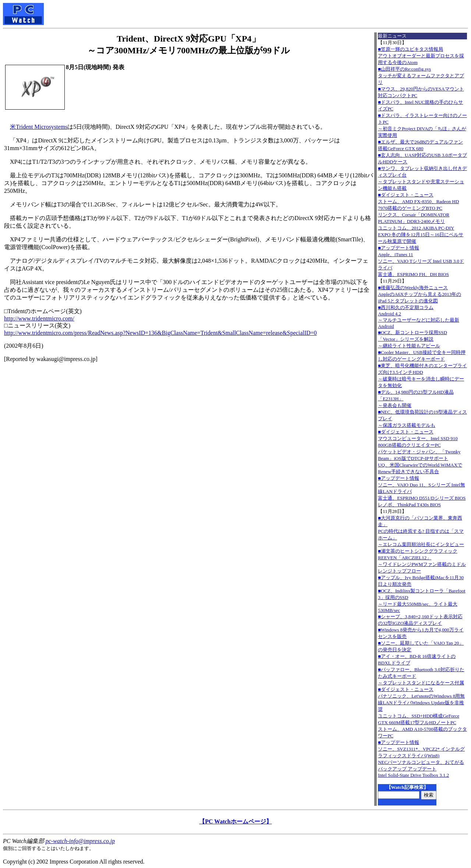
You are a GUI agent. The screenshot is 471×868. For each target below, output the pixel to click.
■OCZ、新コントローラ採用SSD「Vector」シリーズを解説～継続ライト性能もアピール (412, 339)
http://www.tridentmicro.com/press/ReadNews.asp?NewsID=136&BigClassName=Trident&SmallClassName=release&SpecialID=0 (160, 333)
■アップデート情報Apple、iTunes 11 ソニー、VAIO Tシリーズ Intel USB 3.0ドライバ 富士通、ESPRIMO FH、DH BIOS (421, 261)
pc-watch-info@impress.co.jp (80, 841)
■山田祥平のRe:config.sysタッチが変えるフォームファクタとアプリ (421, 76)
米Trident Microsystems (39, 127)
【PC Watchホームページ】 (235, 821)
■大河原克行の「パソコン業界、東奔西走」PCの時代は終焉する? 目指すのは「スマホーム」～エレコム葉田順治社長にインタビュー (421, 531)
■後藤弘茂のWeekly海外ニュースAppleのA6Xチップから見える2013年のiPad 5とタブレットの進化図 (419, 294)
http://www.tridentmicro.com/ (39, 318)
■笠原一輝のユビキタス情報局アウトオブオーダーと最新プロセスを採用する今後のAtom (421, 56)
